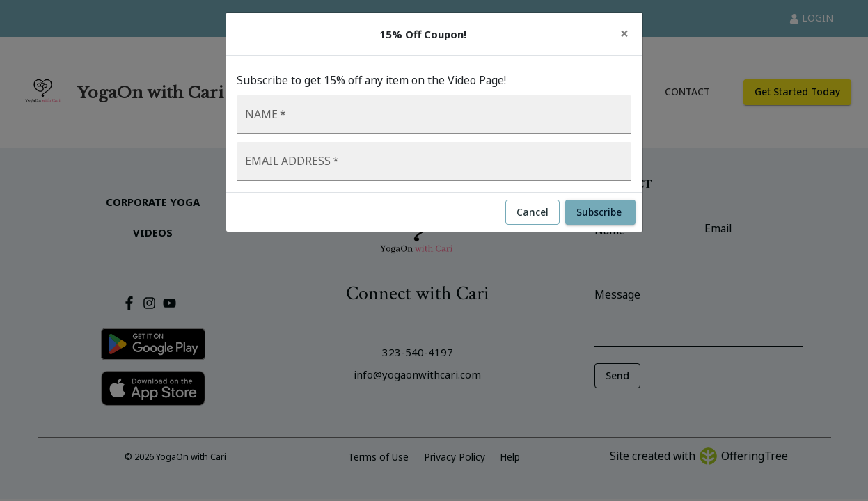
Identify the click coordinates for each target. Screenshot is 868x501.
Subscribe (600, 212)
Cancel (532, 212)
